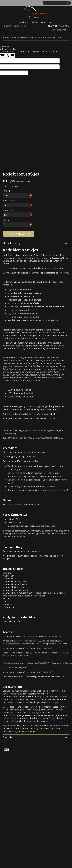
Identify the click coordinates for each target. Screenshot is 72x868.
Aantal (6, 220)
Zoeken (68, 3)
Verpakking (8, 210)
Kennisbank (47, 22)
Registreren (20, 26)
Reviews (24, 22)
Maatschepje (9, 200)
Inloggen (8, 26)
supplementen (35, 38)
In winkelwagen (20, 234)
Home (6, 38)
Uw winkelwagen (59, 26)
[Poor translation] (10, 56)
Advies (34, 22)
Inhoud (6, 191)
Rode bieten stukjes (53, 38)
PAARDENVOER (18, 38)
